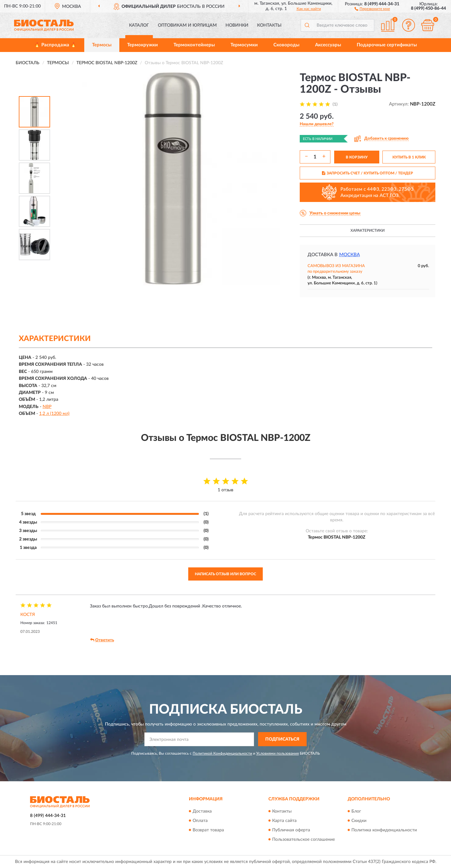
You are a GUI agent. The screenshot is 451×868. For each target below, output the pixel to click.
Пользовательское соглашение (303, 840)
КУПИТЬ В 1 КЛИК (409, 157)
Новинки (237, 25)
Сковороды (286, 45)
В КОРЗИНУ (357, 157)
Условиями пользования (277, 753)
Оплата (200, 821)
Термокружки (143, 45)
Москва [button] (350, 255)
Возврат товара (208, 830)
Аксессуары (328, 45)
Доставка (202, 811)
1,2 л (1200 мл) (54, 414)
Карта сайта (284, 821)
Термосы (102, 45)
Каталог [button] (139, 25)
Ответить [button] (102, 640)
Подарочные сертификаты (387, 45)
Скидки (359, 821)
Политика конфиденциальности (384, 830)
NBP (47, 407)
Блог (356, 811)
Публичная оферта (291, 830)
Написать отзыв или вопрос (225, 574)
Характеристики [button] (368, 230)
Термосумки (244, 45)
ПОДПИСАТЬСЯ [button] (282, 739)
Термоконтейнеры (194, 45)
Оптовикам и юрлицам (187, 25)
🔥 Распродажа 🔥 (55, 45)
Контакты (269, 25)
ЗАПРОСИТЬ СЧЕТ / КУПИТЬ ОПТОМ (368, 173)
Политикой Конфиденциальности (222, 753)
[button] (372, 8)
